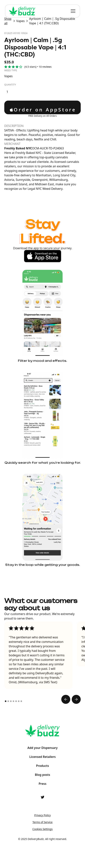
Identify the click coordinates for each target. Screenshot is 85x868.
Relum (43, 857)
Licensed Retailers (42, 757)
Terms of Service (43, 822)
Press (43, 784)
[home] (22, 11)
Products (42, 766)
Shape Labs (42, 843)
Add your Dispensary (43, 748)
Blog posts (42, 775)
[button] (72, 11)
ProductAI (42, 850)
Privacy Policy (42, 815)
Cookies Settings (42, 829)
